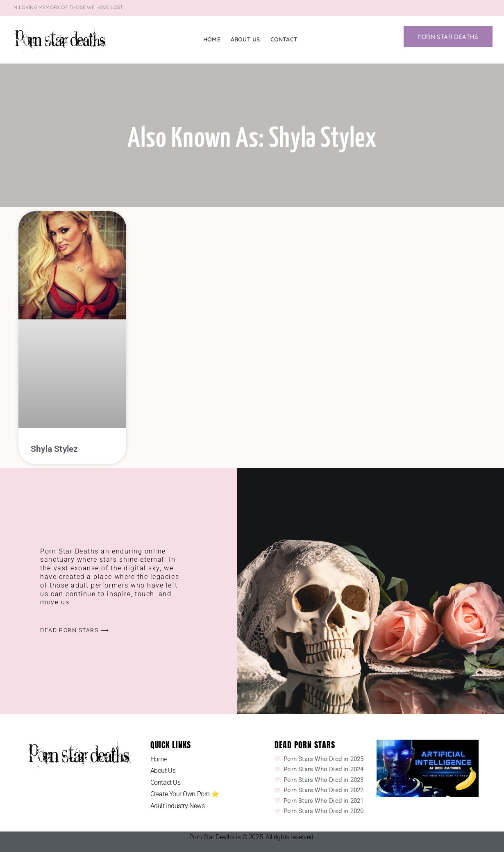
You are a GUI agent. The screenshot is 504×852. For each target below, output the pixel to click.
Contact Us (166, 783)
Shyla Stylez (54, 449)
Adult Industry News (177, 806)
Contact (284, 39)
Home (212, 39)
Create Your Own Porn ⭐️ (185, 794)
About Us (245, 39)
